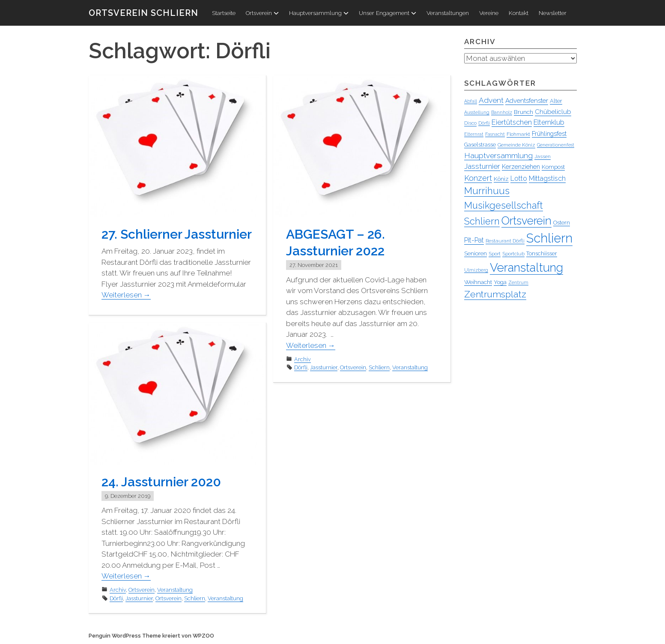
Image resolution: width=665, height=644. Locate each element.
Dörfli (301, 367)
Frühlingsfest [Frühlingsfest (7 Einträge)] (549, 134)
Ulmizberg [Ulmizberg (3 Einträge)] (476, 270)
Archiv (303, 359)
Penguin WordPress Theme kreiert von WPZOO (151, 636)
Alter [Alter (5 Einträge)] (556, 101)
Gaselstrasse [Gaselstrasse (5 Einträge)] (480, 145)
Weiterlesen (126, 295)
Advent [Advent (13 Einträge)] (491, 100)
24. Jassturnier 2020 (161, 482)
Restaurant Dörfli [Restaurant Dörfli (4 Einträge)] (505, 241)
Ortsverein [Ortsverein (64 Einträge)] (526, 221)
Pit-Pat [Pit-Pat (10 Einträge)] (474, 240)
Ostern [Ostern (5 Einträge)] (562, 223)
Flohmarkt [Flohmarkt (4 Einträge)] (518, 134)
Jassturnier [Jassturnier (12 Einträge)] (482, 166)
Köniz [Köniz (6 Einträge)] (501, 179)
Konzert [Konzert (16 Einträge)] (478, 178)
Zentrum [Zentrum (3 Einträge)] (518, 282)
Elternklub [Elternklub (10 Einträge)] (549, 122)
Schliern (379, 367)
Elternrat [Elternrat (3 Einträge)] (474, 134)
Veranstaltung (410, 367)
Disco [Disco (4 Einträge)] (470, 123)
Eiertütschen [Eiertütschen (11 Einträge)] (512, 122)
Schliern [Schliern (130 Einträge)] (549, 238)
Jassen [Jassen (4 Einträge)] (543, 156)
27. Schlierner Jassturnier (177, 234)
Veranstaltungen (448, 13)
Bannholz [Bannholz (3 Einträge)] (502, 112)
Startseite (224, 13)
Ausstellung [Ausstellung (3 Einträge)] (477, 112)
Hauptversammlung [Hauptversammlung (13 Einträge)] (498, 156)
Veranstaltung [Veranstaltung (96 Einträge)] (526, 267)
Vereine (489, 13)
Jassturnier (324, 367)
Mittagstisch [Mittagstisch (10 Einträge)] (547, 178)
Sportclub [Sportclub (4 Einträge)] (513, 254)
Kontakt (519, 13)
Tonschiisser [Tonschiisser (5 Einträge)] (542, 253)
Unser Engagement (388, 13)
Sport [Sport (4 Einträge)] (495, 254)
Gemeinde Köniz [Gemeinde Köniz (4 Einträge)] (516, 145)
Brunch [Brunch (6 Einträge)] (523, 112)
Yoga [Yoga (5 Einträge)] (500, 282)
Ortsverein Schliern (143, 13)
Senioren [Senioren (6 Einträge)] (476, 253)
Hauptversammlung (319, 13)
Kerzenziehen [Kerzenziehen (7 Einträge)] (521, 167)
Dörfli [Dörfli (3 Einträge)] (484, 123)
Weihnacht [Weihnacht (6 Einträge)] (478, 282)
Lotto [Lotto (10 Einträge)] (519, 178)
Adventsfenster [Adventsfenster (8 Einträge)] (527, 101)
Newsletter (553, 13)
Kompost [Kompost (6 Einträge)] (553, 167)
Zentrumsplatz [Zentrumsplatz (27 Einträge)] (495, 294)
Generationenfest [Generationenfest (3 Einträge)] (556, 145)
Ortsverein (262, 13)
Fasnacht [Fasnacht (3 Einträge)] (495, 134)
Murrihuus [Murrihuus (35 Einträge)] (487, 191)
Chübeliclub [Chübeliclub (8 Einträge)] (553, 112)
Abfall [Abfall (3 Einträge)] (471, 101)
